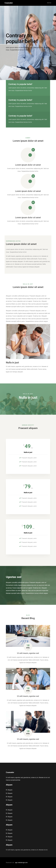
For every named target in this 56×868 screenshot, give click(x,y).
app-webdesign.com (21, 863)
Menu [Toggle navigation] (49, 3)
